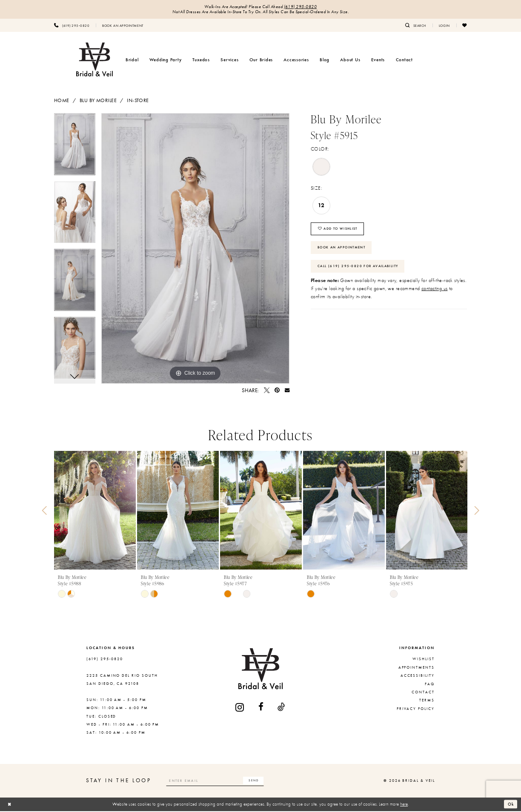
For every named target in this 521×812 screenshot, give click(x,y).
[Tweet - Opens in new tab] (267, 391)
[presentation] (95, 511)
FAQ (430, 685)
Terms (427, 701)
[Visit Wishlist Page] (465, 26)
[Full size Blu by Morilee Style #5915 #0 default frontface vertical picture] (195, 249)
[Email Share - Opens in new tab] (287, 391)
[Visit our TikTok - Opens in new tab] (282, 708)
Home (62, 101)
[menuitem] (72, 26)
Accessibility (418, 676)
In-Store (138, 101)
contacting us (435, 294)
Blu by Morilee (98, 101)
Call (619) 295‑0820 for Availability (362, 271)
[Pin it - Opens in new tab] (277, 391)
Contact (423, 693)
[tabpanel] (75, 148)
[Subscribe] (261, 781)
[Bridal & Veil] (94, 60)
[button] (444, 26)
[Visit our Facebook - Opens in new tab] (261, 708)
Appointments (417, 668)
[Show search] (416, 26)
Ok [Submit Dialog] (510, 805)
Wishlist (424, 660)
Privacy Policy (416, 709)
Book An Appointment (345, 251)
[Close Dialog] (10, 805)
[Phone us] (72, 26)
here (404, 805)
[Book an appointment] (123, 26)
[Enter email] (219, 781)
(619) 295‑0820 (301, 7)
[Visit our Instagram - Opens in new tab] (240, 708)
